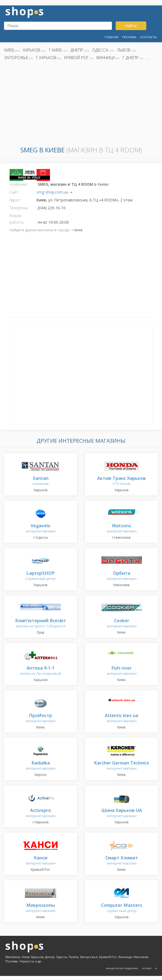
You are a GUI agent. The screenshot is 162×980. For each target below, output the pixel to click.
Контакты (148, 37)
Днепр (77, 50)
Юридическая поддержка (122, 968)
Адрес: (15, 200)
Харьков (31, 50)
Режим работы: (17, 219)
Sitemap (147, 968)
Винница (106, 57)
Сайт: (14, 192)
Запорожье (16, 57)
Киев (9, 50)
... (148, 57)
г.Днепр (131, 57)
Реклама (129, 37)
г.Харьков (46, 57)
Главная (111, 37)
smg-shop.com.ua (52, 192)
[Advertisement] (81, 102)
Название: (19, 184)
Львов (124, 50)
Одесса (100, 50)
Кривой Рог (76, 57)
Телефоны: (19, 208)
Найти (131, 26)
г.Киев (55, 50)
